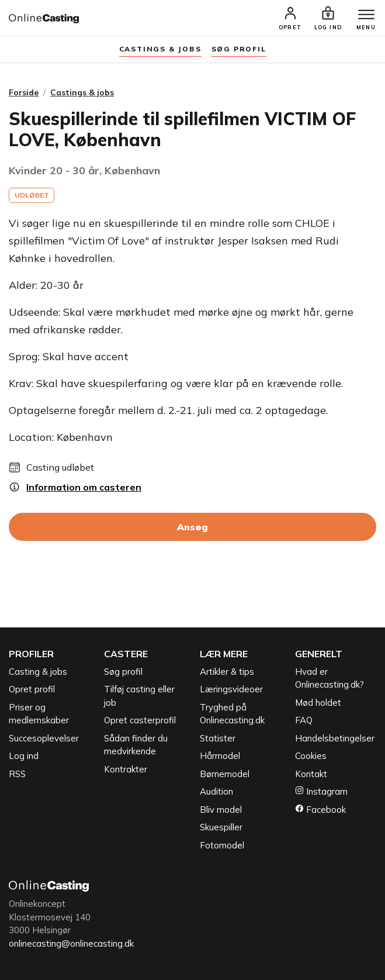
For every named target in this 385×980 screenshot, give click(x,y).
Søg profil (123, 672)
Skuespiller (221, 827)
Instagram (321, 791)
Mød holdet (318, 703)
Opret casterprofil (140, 720)
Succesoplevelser (44, 738)
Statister (218, 738)
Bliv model (221, 810)
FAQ (304, 720)
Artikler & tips (227, 672)
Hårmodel (220, 756)
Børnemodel (225, 774)
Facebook (320, 810)
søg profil (239, 49)
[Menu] (366, 15)
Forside (24, 92)
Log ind (24, 756)
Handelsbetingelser (335, 738)
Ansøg (192, 527)
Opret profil (32, 689)
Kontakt (311, 774)
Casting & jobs (38, 672)
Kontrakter (126, 769)
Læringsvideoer (231, 689)
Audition (216, 791)
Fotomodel (222, 845)
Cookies (311, 756)
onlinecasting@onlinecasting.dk (71, 943)
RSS (17, 774)
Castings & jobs (160, 49)
